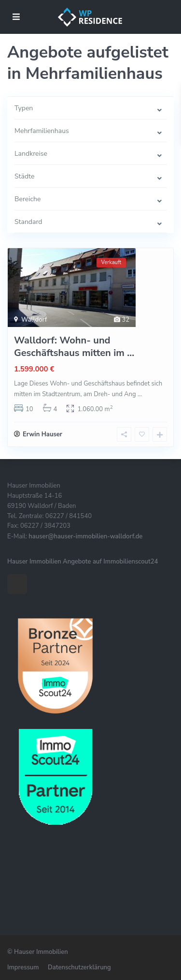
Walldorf (34, 320)
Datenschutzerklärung (79, 967)
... (140, 394)
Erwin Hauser (42, 434)
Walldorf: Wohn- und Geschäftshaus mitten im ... (74, 347)
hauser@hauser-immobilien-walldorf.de (85, 536)
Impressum (23, 967)
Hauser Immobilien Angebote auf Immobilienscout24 (83, 562)
